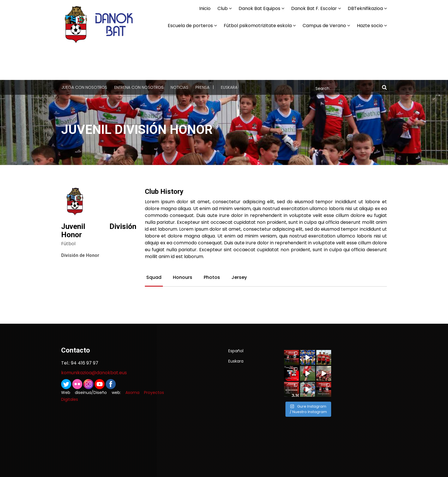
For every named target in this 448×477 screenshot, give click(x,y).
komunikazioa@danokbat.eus (94, 373)
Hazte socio (370, 26)
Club (223, 8)
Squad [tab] (154, 277)
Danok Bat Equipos (259, 8)
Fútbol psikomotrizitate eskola (258, 26)
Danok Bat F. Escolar (314, 8)
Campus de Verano (324, 26)
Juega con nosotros (84, 87)
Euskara (229, 87)
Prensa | (205, 87)
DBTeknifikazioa (365, 8)
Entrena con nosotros (139, 87)
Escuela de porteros (190, 26)
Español (236, 351)
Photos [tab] (212, 277)
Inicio (205, 8)
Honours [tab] (183, 277)
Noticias (179, 87)
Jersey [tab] (239, 277)
